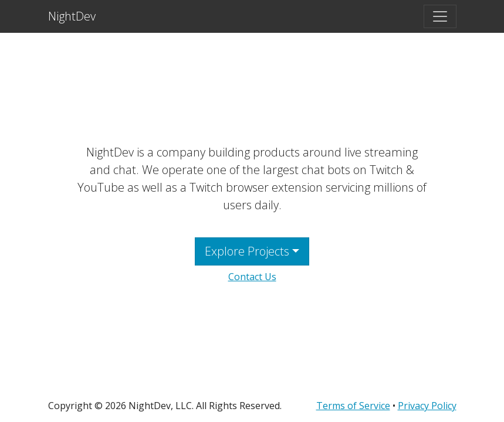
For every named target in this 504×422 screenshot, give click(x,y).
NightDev (72, 16)
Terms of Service (353, 406)
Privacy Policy (427, 406)
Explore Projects (247, 251)
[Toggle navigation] (440, 16)
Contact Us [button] (252, 277)
